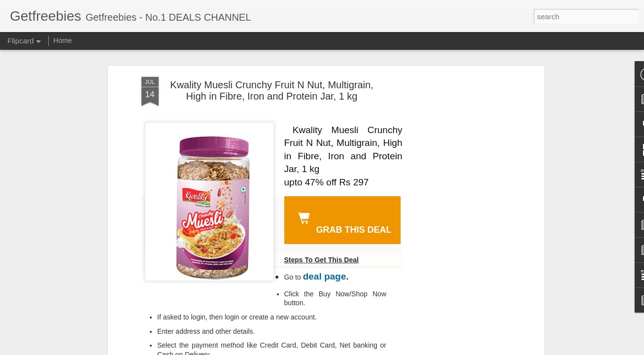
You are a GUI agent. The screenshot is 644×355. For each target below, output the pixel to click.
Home (62, 40)
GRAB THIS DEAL (343, 221)
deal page (325, 276)
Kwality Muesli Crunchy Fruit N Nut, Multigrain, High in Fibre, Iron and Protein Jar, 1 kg (271, 90)
